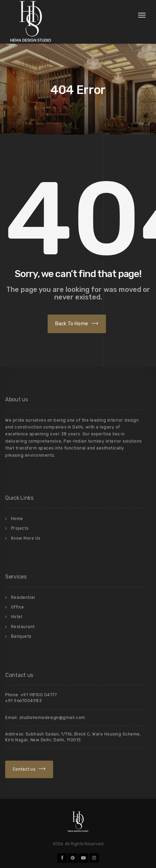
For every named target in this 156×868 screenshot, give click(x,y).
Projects (20, 528)
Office (18, 607)
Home (17, 519)
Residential (23, 597)
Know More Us (26, 538)
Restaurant (23, 627)
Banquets (21, 636)
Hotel (17, 617)
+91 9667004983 (23, 701)
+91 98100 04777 (39, 695)
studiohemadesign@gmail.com (52, 718)
